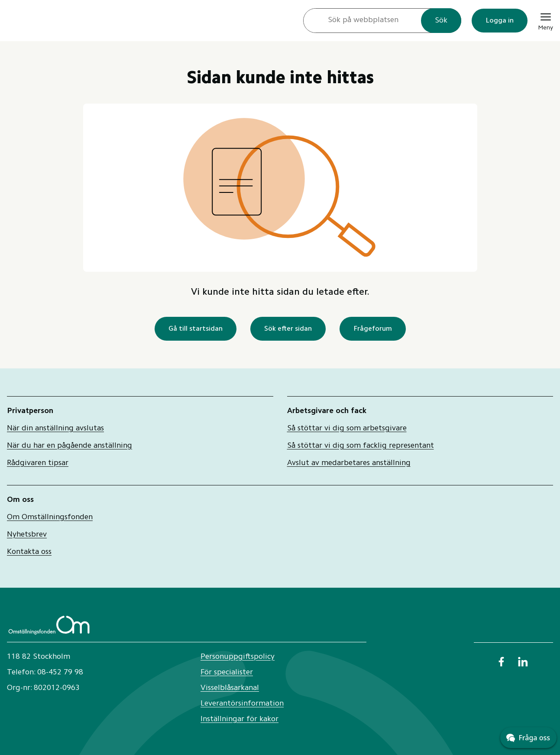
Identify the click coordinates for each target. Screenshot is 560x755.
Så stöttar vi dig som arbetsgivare (347, 429)
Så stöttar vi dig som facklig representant (361, 446)
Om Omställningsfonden (50, 517)
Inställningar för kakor (240, 719)
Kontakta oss (29, 552)
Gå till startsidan (196, 329)
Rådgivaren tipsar (38, 463)
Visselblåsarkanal (230, 688)
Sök (441, 21)
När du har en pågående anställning (70, 446)
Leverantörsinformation (242, 704)
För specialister (227, 673)
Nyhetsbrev (27, 535)
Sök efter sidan (288, 329)
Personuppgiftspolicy (238, 657)
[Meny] (545, 21)
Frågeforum (373, 329)
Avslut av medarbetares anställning (349, 463)
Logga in (500, 21)
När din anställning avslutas (55, 429)
